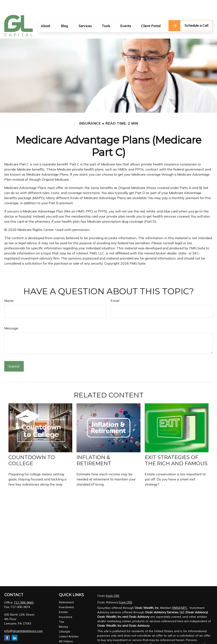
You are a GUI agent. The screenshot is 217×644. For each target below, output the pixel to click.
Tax (61, 609)
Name (9, 288)
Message (11, 315)
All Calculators (69, 633)
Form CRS (113, 583)
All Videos (66, 629)
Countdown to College (32, 448)
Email (115, 288)
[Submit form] (14, 354)
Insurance (66, 604)
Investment (66, 594)
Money (63, 614)
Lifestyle (65, 619)
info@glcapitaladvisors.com (23, 618)
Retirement (66, 590)
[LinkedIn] (15, 625)
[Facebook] (7, 625)
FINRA (176, 595)
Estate (63, 599)
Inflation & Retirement (94, 448)
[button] (45, 13)
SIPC (184, 595)
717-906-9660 (24, 590)
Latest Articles (69, 624)
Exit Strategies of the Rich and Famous (176, 448)
